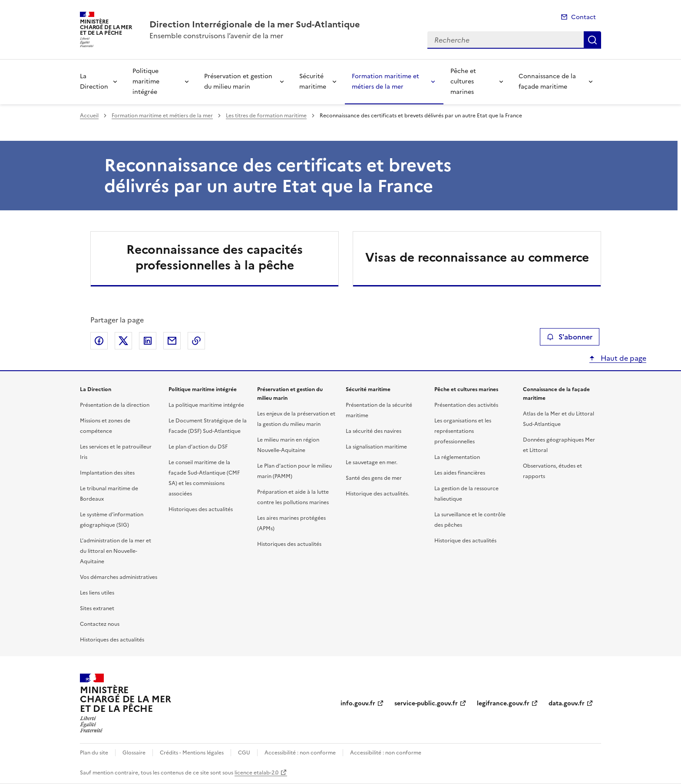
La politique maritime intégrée (206, 405)
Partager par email (172, 341)
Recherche (592, 40)
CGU (244, 753)
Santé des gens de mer (374, 478)
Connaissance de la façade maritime (547, 81)
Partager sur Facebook (99, 341)
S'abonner (570, 337)
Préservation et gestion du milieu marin (238, 81)
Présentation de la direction (115, 405)
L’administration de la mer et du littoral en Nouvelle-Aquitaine (116, 551)
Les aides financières (460, 473)
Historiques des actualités (112, 640)
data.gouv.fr (567, 703)
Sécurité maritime (313, 81)
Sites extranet (97, 608)
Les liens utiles (97, 593)
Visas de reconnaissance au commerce (477, 257)
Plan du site (94, 753)
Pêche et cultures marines (463, 81)
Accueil (89, 116)
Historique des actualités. (377, 494)
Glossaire (134, 753)
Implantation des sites (107, 473)
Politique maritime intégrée (146, 81)
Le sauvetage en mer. (372, 462)
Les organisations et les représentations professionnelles (463, 431)
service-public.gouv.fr (426, 703)
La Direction (94, 81)
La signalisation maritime (376, 447)
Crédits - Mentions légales (192, 753)
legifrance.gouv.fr (503, 703)
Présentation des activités (466, 405)
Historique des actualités (465, 541)
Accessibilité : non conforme (300, 753)
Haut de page (623, 358)
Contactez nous (100, 624)
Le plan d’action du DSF (198, 447)
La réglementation (457, 457)
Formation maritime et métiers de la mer (385, 81)
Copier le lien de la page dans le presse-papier (196, 341)
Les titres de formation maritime (266, 116)
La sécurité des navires (374, 431)
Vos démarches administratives (119, 577)
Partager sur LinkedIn (148, 341)
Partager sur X (123, 341)
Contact (583, 17)
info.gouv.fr (358, 703)
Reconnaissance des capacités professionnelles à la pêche (215, 257)
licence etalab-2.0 (256, 773)
